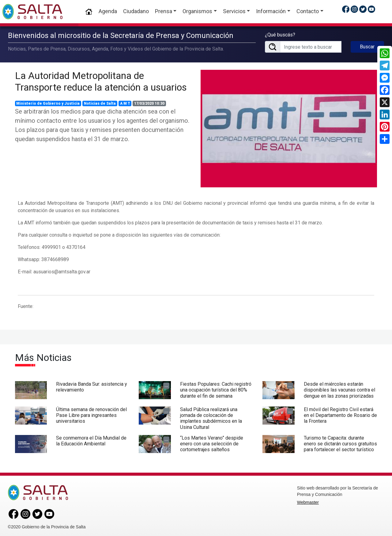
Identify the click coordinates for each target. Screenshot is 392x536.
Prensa (164, 11)
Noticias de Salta (100, 102)
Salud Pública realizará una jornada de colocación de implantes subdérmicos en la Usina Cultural (211, 417)
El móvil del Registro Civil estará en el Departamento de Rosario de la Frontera (340, 414)
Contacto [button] (308, 11)
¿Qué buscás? (280, 34)
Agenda (108, 11)
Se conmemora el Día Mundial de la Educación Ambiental (91, 440)
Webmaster (308, 501)
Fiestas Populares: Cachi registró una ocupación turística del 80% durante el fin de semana (216, 389)
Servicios (234, 11)
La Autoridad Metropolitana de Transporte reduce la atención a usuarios (101, 80)
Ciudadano (136, 11)
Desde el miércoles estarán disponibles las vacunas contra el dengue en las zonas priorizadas (339, 389)
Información (271, 11)
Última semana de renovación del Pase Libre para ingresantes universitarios (91, 414)
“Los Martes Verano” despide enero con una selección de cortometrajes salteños (212, 442)
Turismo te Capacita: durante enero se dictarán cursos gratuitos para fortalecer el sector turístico (340, 442)
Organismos (197, 11)
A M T (125, 102)
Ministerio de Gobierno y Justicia (48, 102)
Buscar (367, 46)
